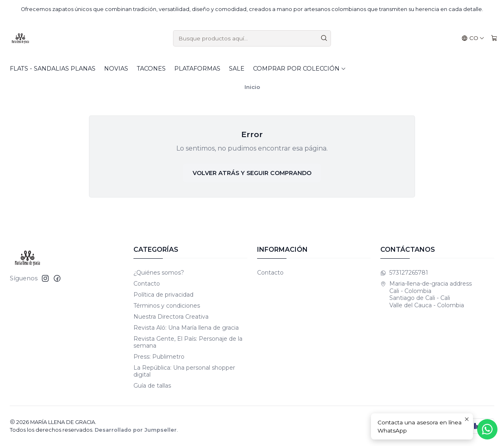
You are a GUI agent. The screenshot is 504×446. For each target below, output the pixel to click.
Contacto (147, 284)
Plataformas (197, 69)
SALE (237, 69)
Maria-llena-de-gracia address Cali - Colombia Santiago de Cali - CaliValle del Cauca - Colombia (426, 294)
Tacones (151, 69)
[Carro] (494, 38)
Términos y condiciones (167, 306)
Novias (116, 69)
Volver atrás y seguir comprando (252, 173)
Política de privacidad (163, 295)
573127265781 (404, 273)
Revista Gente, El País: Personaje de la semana (188, 342)
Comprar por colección (300, 69)
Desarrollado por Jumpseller (136, 430)
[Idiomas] (473, 38)
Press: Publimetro (159, 357)
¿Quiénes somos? (159, 273)
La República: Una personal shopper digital (184, 371)
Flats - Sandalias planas (53, 69)
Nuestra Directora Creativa (171, 317)
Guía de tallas (152, 386)
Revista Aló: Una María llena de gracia (186, 328)
